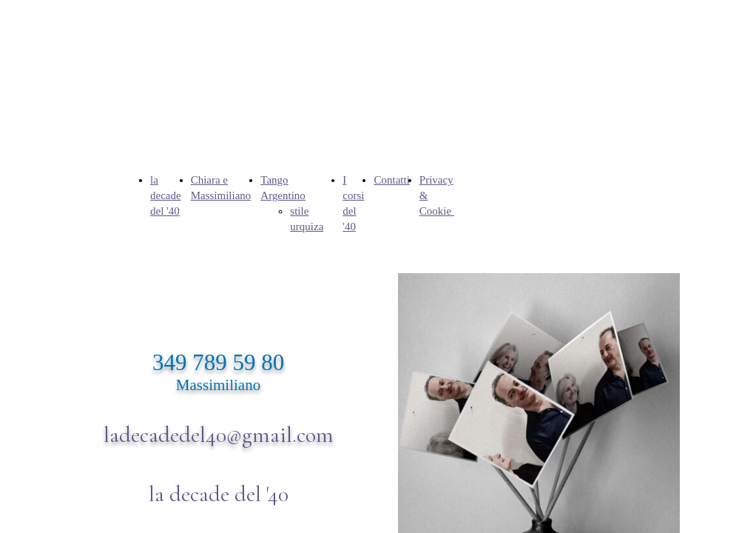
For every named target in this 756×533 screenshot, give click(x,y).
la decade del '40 (166, 195)
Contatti (391, 180)
